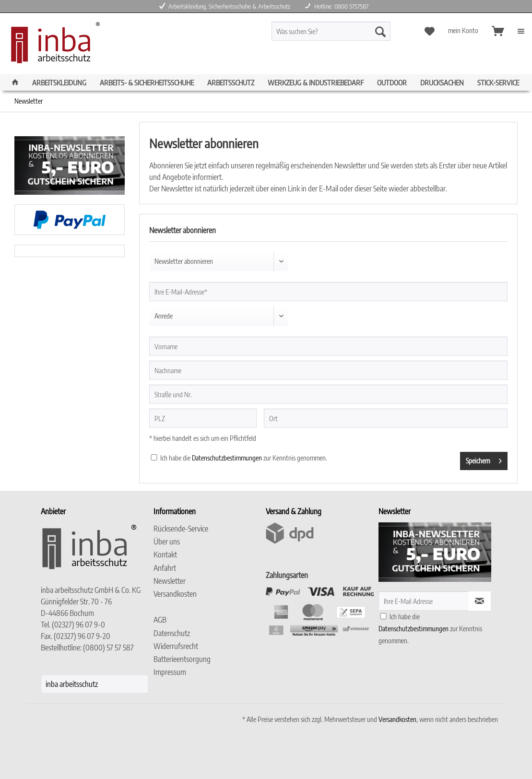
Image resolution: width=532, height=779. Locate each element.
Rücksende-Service (181, 529)
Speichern (484, 459)
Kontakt (165, 555)
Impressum (170, 672)
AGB (160, 620)
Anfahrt (165, 568)
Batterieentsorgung (182, 659)
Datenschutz (172, 633)
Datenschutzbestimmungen (227, 458)
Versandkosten (175, 594)
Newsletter (170, 581)
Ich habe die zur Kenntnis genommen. (244, 458)
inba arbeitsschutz (72, 684)
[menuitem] (346, 35)
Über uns (167, 542)
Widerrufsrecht (176, 646)
